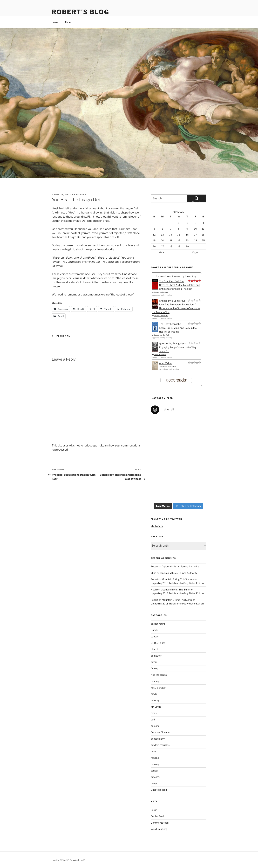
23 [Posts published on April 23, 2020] (187, 240)
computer (156, 656)
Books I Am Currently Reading (176, 276)
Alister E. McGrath (161, 315)
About (68, 22)
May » (195, 252)
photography (158, 739)
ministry (155, 700)
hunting (155, 681)
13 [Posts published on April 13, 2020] (162, 235)
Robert (81, 195)
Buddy (154, 630)
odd (153, 719)
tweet (154, 783)
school (154, 771)
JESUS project (158, 688)
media (154, 694)
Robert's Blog (80, 12)
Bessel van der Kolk (162, 335)
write (79, 208)
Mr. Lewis (156, 707)
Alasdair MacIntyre (169, 366)
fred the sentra (159, 675)
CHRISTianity (158, 643)
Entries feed (157, 816)
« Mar (162, 252)
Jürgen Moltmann (161, 292)
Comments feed (160, 823)
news (154, 713)
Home (55, 22)
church (155, 649)
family (154, 662)
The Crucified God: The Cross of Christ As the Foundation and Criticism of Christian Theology (179, 285)
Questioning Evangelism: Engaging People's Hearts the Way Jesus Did (178, 347)
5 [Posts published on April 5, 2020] (154, 229)
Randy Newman (160, 355)
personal (63, 336)
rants (154, 751)
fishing (154, 668)
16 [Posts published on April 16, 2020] (187, 235)
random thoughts (160, 745)
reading (155, 758)
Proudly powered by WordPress (68, 860)
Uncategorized (159, 790)
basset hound (158, 624)
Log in (154, 810)
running (155, 764)
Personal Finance (160, 732)
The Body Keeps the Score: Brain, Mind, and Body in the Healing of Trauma (178, 328)
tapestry (155, 777)
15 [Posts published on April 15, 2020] (179, 235)
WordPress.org (159, 829)
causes (155, 636)
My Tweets (157, 526)
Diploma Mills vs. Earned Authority (180, 566)
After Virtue (165, 363)
